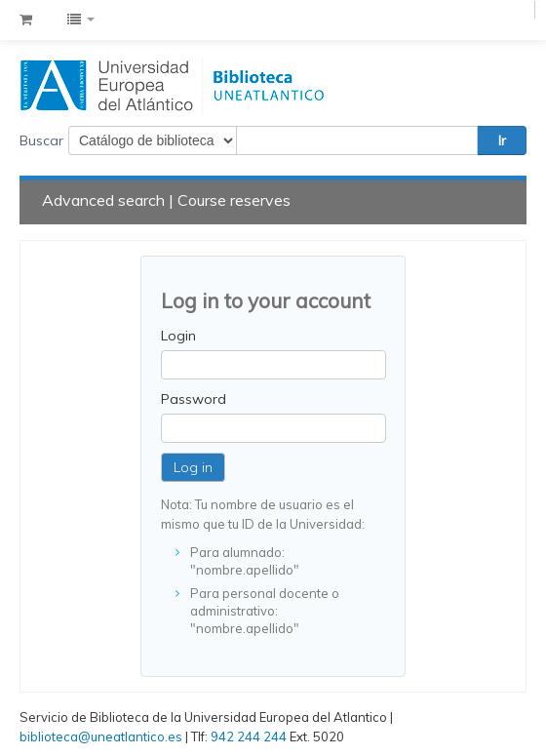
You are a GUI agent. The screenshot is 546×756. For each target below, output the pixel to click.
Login (178, 336)
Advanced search (103, 200)
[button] (26, 20)
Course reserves (234, 200)
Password (194, 399)
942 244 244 (249, 736)
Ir (502, 140)
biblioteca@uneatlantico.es (101, 736)
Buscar (41, 140)
